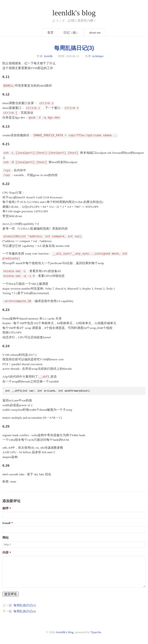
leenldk (48, 56)
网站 (6, 538)
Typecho (96, 632)
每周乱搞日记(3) (74, 48)
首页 (50, 33)
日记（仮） (71, 33)
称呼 (6, 508)
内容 (6, 553)
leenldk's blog (74, 13)
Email (6, 523)
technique (98, 56)
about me (95, 33)
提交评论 (11, 594)
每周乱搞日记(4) (25, 611)
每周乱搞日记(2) (25, 605)
